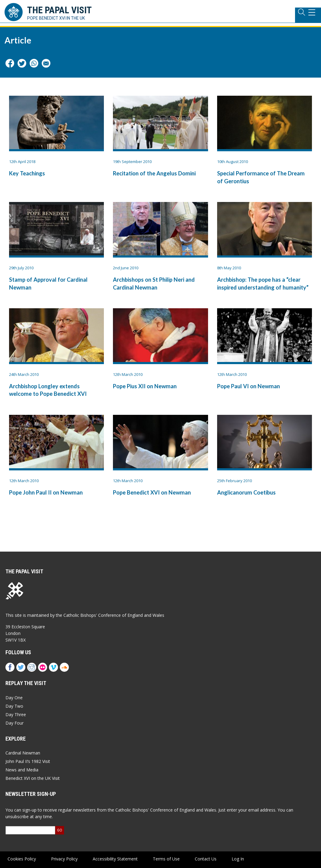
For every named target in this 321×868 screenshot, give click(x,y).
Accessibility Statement (115, 859)
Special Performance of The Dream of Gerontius (261, 177)
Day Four (14, 723)
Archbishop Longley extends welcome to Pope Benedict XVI (48, 390)
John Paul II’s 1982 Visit (28, 761)
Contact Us (206, 859)
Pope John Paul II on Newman (46, 492)
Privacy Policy (64, 859)
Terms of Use (166, 859)
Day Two (14, 706)
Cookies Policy (22, 859)
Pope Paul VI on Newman (249, 386)
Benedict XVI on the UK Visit (33, 778)
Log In (238, 859)
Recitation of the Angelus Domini (154, 173)
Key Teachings (27, 173)
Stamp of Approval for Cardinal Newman (48, 283)
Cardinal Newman (23, 753)
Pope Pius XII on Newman (145, 386)
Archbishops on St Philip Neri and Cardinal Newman (154, 283)
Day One (14, 698)
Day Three (16, 714)
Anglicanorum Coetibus (246, 492)
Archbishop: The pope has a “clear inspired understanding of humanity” (263, 283)
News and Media (22, 770)
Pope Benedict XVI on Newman (152, 492)
